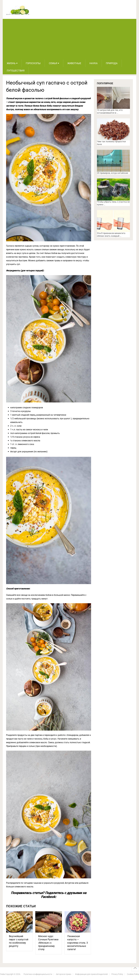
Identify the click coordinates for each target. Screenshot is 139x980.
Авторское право (64, 974)
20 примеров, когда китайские (112, 173)
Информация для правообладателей (91, 974)
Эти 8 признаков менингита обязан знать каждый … (111, 235)
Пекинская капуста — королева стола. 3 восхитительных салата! (78, 943)
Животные (74, 63)
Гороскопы (33, 63)
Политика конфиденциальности (38, 974)
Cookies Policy (133, 974)
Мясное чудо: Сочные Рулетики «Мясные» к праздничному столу (48, 943)
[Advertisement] (70, 39)
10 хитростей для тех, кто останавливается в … (110, 111)
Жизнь (11, 63)
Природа (112, 63)
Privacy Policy (117, 974)
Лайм (2, 974)
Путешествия (16, 71)
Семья (53, 63)
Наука (94, 63)
